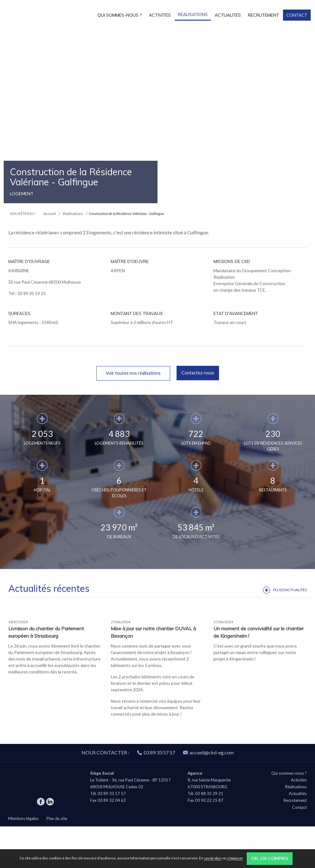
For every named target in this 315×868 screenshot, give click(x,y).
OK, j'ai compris (270, 858)
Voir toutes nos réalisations (133, 373)
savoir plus (213, 858)
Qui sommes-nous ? (120, 15)
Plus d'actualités (290, 590)
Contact (297, 15)
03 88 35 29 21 (209, 835)
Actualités (228, 15)
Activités (160, 15)
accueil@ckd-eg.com (208, 794)
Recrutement (263, 15)
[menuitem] (120, 15)
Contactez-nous (198, 373)
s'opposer (235, 858)
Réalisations (193, 14)
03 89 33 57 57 (159, 794)
